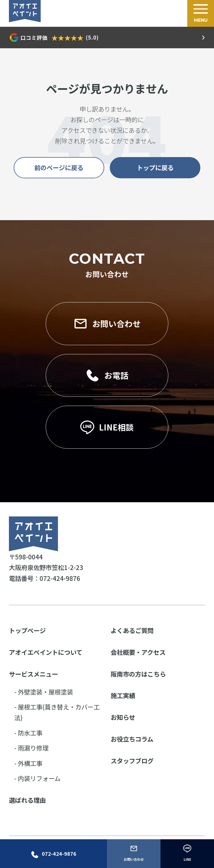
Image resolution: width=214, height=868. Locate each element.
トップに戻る (155, 167)
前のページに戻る (59, 167)
